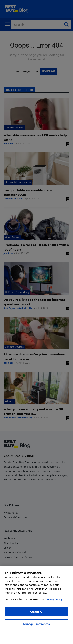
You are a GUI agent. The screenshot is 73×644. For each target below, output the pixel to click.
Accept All (36, 612)
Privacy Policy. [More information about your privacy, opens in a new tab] (54, 599)
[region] (36, 605)
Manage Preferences (37, 624)
